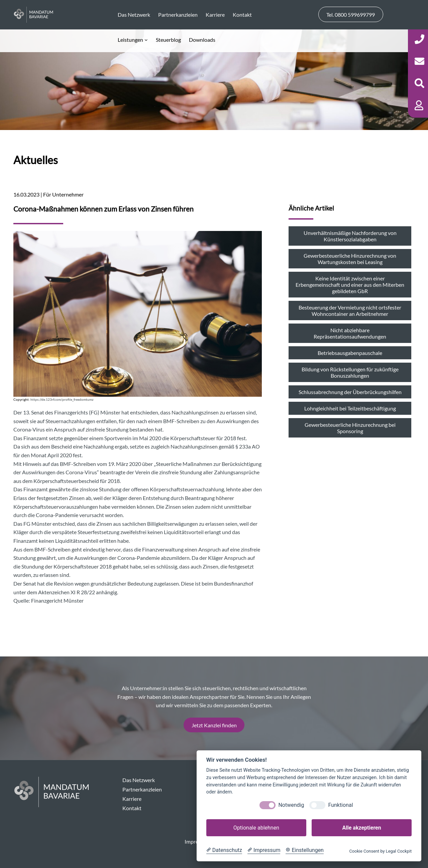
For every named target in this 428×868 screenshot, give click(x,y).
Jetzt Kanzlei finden (214, 725)
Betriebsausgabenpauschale (350, 353)
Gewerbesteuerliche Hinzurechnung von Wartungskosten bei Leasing (350, 259)
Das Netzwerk (139, 780)
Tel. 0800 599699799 (351, 15)
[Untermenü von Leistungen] (133, 40)
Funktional (340, 805)
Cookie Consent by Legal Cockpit (380, 851)
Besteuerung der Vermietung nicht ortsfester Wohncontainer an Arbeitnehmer (350, 311)
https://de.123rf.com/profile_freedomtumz (62, 400)
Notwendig (291, 805)
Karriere (132, 799)
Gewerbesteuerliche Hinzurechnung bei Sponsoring (350, 428)
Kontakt (132, 808)
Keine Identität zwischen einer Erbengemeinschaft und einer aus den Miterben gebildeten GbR (350, 285)
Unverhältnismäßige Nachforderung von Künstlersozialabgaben (350, 236)
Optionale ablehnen (256, 828)
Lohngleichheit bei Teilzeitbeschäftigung (350, 408)
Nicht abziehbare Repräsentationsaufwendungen (350, 333)
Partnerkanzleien (142, 789)
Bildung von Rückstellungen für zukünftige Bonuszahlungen (350, 372)
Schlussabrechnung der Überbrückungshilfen (350, 392)
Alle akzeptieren (361, 828)
